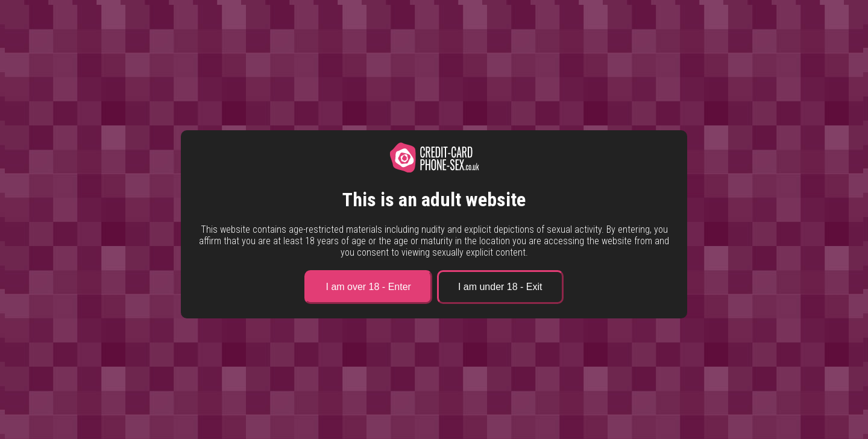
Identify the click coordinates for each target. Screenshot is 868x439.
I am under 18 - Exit (500, 287)
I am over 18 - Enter (368, 287)
